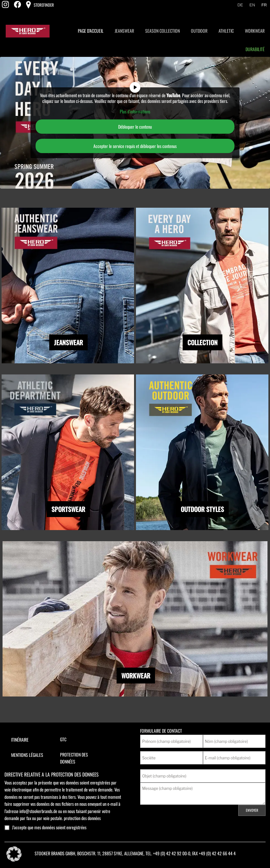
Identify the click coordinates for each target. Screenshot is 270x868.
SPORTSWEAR (68, 509)
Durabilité (255, 49)
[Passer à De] (240, 5)
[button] (14, 854)
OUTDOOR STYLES (202, 509)
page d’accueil (91, 31)
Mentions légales (27, 755)
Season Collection (162, 31)
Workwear (255, 31)
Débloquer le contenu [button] (135, 127)
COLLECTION (202, 342)
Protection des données (74, 758)
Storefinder (43, 5)
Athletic (226, 31)
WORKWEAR (136, 676)
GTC (63, 739)
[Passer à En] (252, 5)
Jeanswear (124, 31)
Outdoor (199, 31)
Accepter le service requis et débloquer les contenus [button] (135, 146)
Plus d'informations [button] (135, 111)
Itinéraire (20, 740)
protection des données (82, 818)
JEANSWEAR (68, 342)
